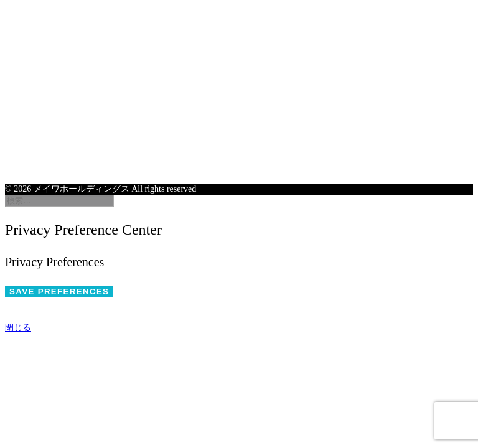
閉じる (18, 328)
